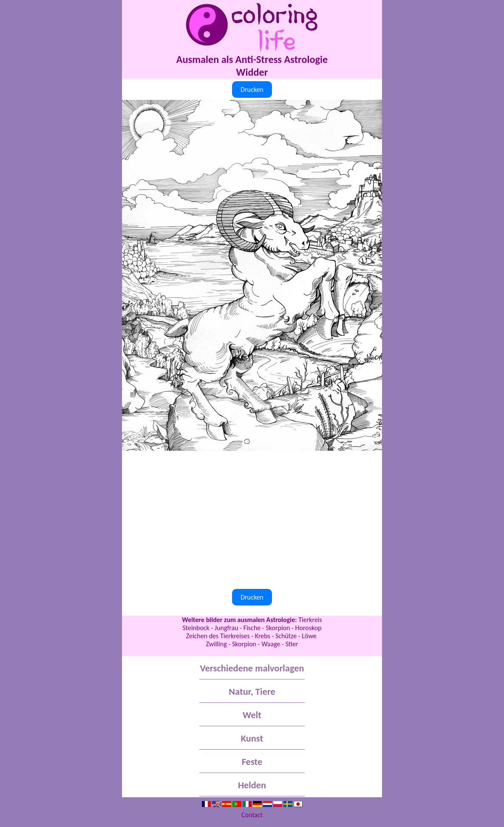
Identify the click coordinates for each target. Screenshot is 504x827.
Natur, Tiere (252, 692)
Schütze (286, 636)
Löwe (310, 636)
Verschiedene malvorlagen (252, 668)
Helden (252, 785)
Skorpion (278, 628)
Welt (252, 715)
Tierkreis (310, 620)
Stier (292, 644)
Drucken (252, 90)
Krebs (263, 636)
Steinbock (196, 628)
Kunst (252, 738)
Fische (252, 628)
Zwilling (217, 644)
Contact (252, 815)
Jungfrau (227, 628)
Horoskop (309, 628)
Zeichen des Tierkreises (218, 636)
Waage (271, 644)
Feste (252, 762)
